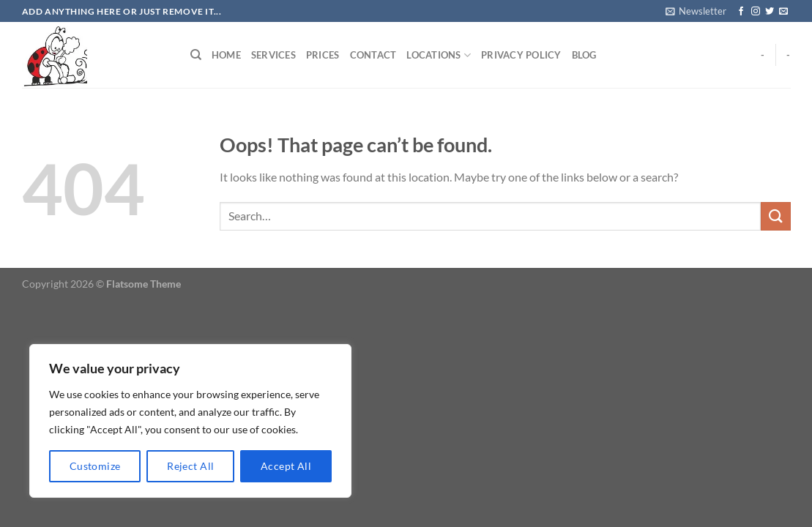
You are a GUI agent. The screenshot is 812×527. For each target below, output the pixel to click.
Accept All (286, 466)
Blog (584, 55)
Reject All (190, 466)
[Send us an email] (783, 12)
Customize (95, 466)
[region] (190, 421)
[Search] (196, 55)
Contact (373, 55)
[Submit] (775, 216)
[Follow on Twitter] (770, 12)
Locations (439, 55)
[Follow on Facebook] (741, 12)
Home (226, 55)
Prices (323, 55)
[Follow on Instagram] (756, 12)
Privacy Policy (521, 55)
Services (273, 55)
